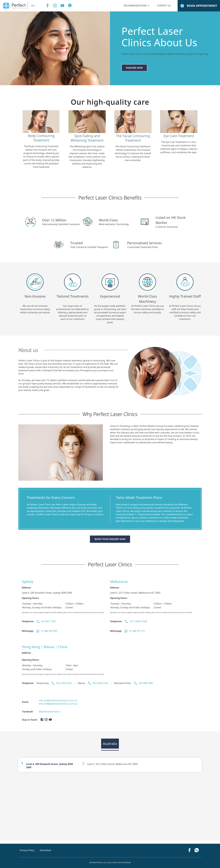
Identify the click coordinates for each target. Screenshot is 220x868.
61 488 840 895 (49, 631)
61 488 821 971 (137, 631)
